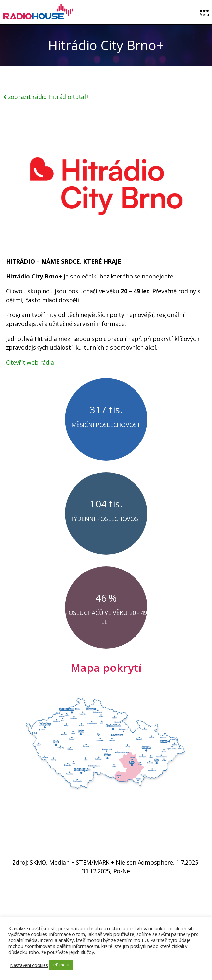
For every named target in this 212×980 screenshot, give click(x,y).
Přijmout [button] (61, 965)
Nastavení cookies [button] (29, 965)
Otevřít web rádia (30, 362)
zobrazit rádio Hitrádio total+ (46, 97)
